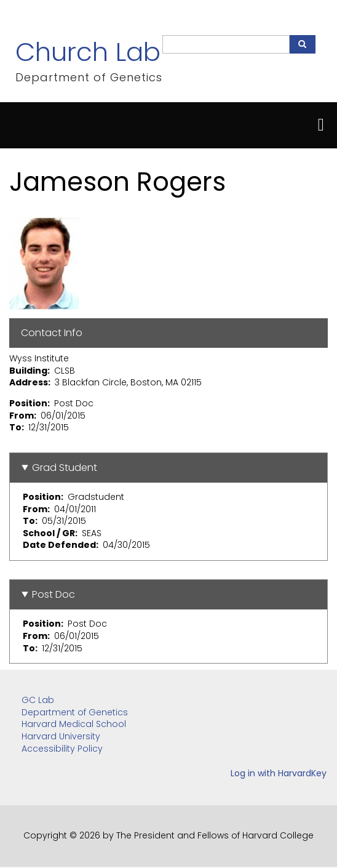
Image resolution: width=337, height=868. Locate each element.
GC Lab (38, 700)
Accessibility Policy (62, 749)
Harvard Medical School (74, 724)
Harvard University (61, 736)
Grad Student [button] (65, 468)
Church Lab (88, 52)
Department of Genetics (75, 712)
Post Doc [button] (54, 594)
